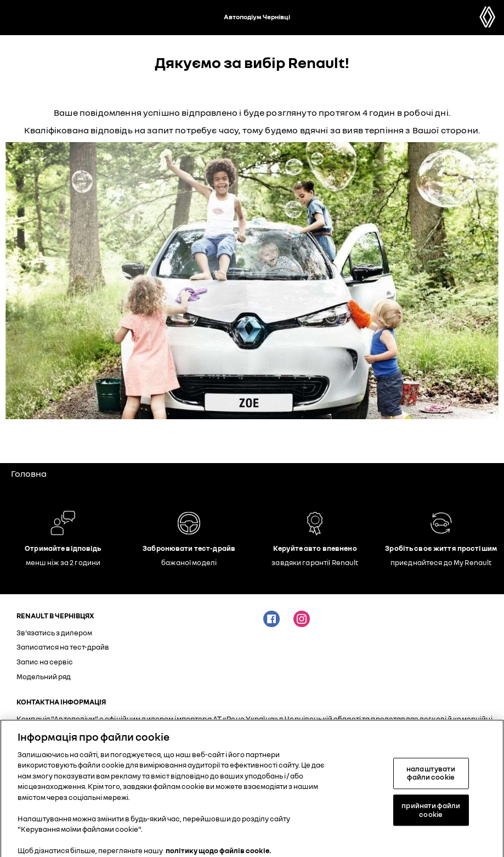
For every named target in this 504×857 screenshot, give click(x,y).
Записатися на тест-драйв (63, 647)
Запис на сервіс (45, 662)
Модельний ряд (44, 676)
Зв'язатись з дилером (54, 633)
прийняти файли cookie (431, 814)
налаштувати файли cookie (431, 777)
